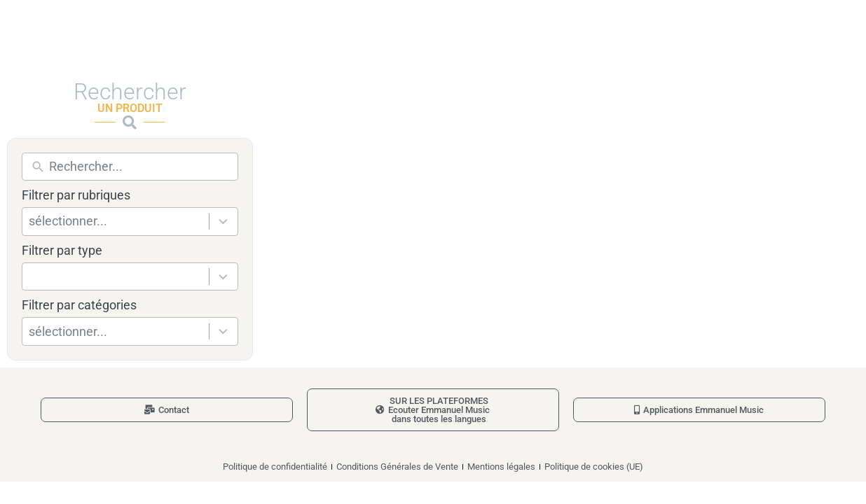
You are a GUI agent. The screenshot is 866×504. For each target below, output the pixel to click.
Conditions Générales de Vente (397, 467)
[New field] (140, 167)
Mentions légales (501, 467)
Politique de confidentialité (275, 467)
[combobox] (119, 222)
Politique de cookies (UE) (594, 467)
